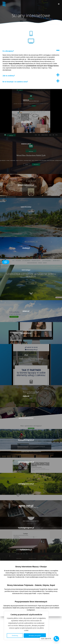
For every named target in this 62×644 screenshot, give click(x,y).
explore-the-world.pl (26, 207)
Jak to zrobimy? (9, 76)
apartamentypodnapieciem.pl (26, 418)
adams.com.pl (26, 122)
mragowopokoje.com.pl (26, 462)
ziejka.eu (26, 396)
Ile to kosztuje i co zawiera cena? (15, 82)
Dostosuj (15, 635)
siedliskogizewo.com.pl (26, 484)
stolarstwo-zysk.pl (26, 144)
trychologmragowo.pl (26, 528)
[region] (26, 626)
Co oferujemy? (8, 51)
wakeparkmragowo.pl (26, 440)
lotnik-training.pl (26, 270)
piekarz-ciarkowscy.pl (26, 185)
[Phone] (56, 639)
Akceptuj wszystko (35, 635)
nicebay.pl (26, 248)
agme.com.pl (26, 506)
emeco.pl (26, 311)
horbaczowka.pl (26, 550)
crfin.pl (26, 355)
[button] (31, 50)
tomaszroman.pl (26, 333)
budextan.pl (26, 100)
